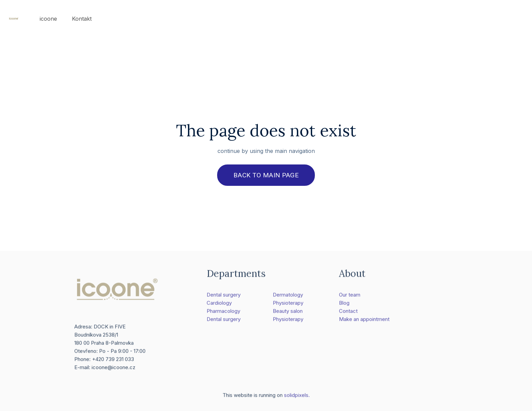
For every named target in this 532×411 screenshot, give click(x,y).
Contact (348, 314)
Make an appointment (364, 322)
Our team (350, 297)
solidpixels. (297, 398)
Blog (344, 305)
